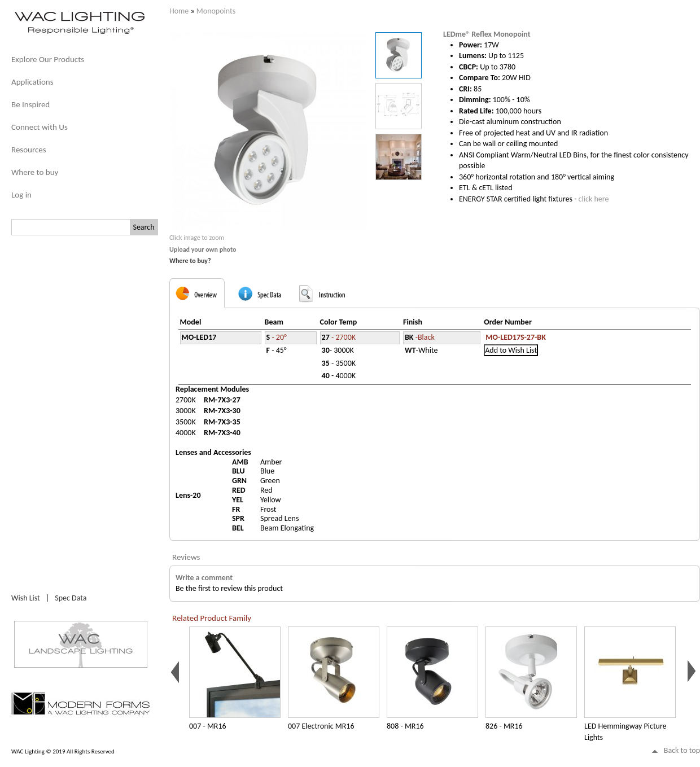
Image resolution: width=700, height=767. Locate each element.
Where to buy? (190, 261)
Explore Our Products (48, 59)
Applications (32, 82)
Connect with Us (40, 127)
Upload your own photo (203, 249)
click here (594, 199)
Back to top (682, 750)
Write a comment (204, 578)
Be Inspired (30, 104)
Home (179, 11)
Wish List (26, 598)
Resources (29, 150)
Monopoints (216, 11)
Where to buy (35, 172)
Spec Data (71, 598)
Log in (21, 195)
